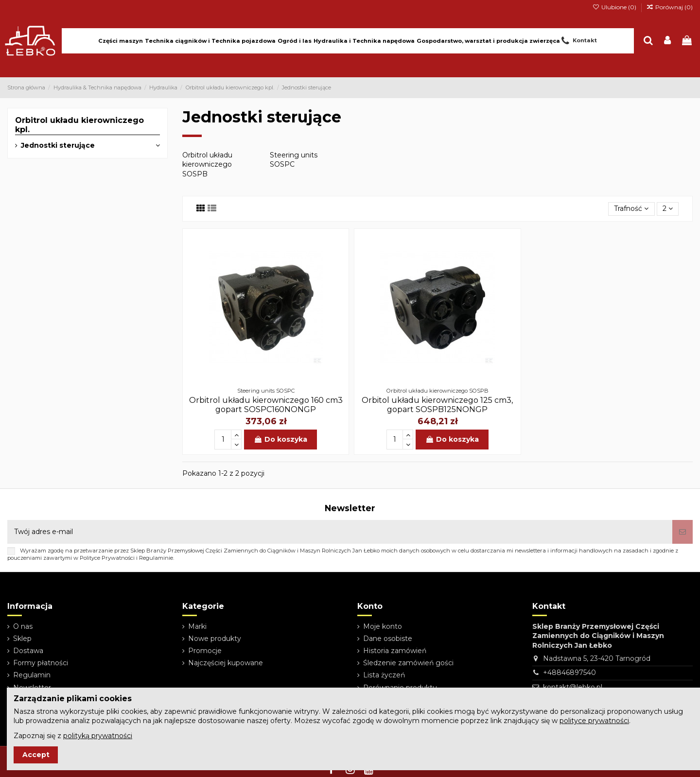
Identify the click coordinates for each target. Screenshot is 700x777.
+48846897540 (569, 673)
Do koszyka (280, 439)
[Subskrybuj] (682, 532)
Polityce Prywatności (107, 558)
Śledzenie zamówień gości (408, 663)
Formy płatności (41, 663)
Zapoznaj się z (73, 736)
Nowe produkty (215, 639)
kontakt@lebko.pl (573, 687)
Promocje (205, 651)
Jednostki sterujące (58, 145)
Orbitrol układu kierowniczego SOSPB (207, 164)
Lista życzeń (384, 675)
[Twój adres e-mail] (340, 532)
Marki (197, 626)
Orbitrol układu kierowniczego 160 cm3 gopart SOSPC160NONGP (266, 405)
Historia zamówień (395, 651)
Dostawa (28, 651)
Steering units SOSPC (294, 160)
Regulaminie (156, 558)
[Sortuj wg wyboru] (631, 209)
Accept (36, 755)
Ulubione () (615, 7)
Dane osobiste (388, 639)
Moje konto (383, 626)
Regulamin (32, 675)
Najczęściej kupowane (226, 663)
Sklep (22, 639)
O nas (23, 626)
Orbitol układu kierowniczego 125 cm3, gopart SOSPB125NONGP (437, 405)
